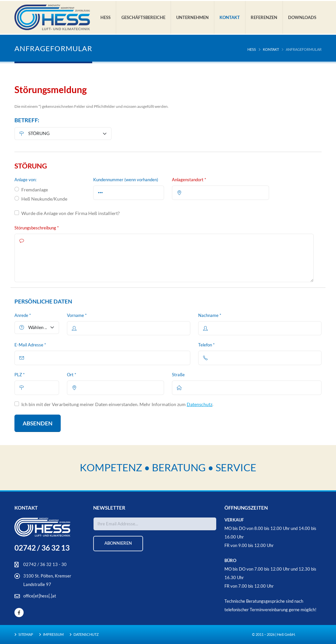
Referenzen (264, 17)
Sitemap (25, 634)
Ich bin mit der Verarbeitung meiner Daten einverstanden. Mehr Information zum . (117, 404)
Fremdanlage (35, 190)
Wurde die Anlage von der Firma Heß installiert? (71, 213)
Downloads (302, 17)
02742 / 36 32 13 (42, 548)
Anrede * (23, 315)
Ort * (72, 375)
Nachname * (210, 315)
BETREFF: (27, 120)
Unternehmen (192, 17)
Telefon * (206, 345)
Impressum (53, 634)
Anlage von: (25, 180)
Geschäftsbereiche (143, 17)
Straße (178, 375)
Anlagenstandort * (189, 180)
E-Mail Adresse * (30, 345)
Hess (105, 17)
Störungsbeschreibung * (37, 228)
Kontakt (230, 17)
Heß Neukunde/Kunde (44, 199)
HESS (252, 49)
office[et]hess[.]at (40, 596)
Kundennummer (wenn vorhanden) (126, 180)
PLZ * (20, 375)
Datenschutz (199, 404)
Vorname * (77, 315)
